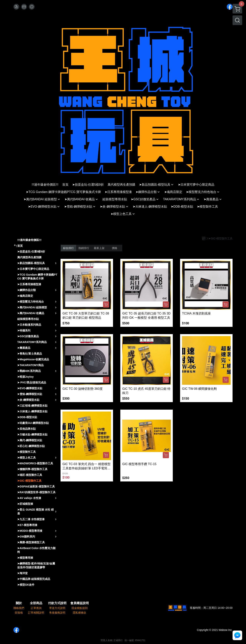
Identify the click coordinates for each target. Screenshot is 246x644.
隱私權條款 (80, 613)
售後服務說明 (57, 613)
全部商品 (36, 603)
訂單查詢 (36, 608)
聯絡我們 (19, 608)
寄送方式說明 (57, 608)
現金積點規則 (80, 608)
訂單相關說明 (36, 613)
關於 (19, 603)
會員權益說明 (80, 603)
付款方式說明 (57, 603)
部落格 (19, 613)
